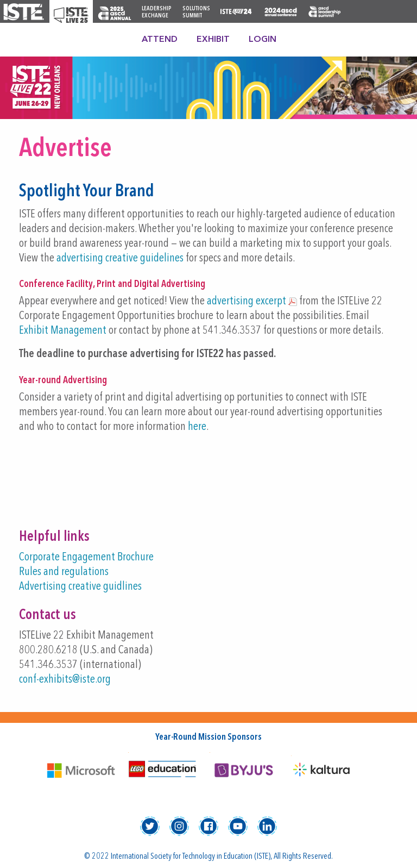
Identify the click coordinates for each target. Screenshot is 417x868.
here (197, 427)
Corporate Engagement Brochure (86, 557)
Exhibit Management (63, 331)
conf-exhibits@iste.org (65, 680)
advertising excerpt (247, 301)
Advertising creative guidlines (80, 587)
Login (263, 40)
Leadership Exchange (157, 13)
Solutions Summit (196, 13)
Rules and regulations (64, 572)
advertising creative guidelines (120, 258)
